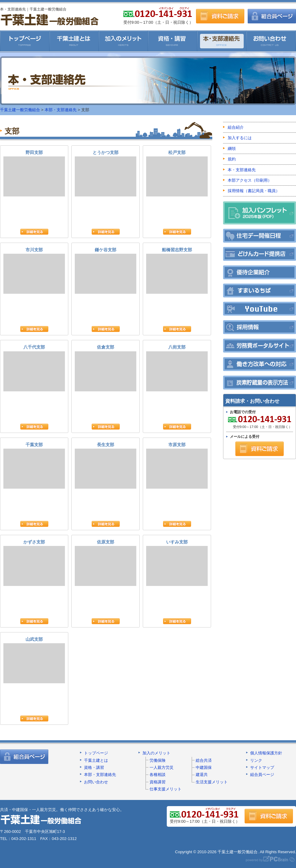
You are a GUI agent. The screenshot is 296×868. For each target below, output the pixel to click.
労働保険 (158, 760)
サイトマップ (262, 767)
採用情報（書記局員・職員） (254, 191)
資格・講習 (173, 41)
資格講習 (158, 782)
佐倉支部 (106, 368)
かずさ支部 (34, 563)
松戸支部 (177, 173)
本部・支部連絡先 (61, 110)
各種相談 (158, 775)
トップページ (96, 753)
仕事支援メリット (166, 789)
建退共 (202, 775)
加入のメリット (123, 41)
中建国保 (204, 767)
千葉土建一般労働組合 (49, 20)
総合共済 (204, 760)
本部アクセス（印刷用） (250, 180)
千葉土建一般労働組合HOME (25, 41)
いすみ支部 (177, 563)
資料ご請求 (220, 16)
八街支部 (177, 368)
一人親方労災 (162, 767)
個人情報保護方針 (266, 753)
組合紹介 (236, 127)
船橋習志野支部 (177, 270)
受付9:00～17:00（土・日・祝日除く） (259, 422)
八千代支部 (34, 368)
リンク (256, 760)
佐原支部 (106, 563)
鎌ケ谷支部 (106, 270)
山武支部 (34, 660)
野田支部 (34, 173)
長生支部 (106, 465)
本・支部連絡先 (222, 41)
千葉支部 (34, 465)
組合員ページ (272, 16)
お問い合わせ (271, 41)
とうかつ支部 (106, 173)
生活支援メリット (212, 782)
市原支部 (177, 465)
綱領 (232, 149)
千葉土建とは (74, 41)
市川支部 (34, 270)
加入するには (240, 138)
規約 (232, 159)
